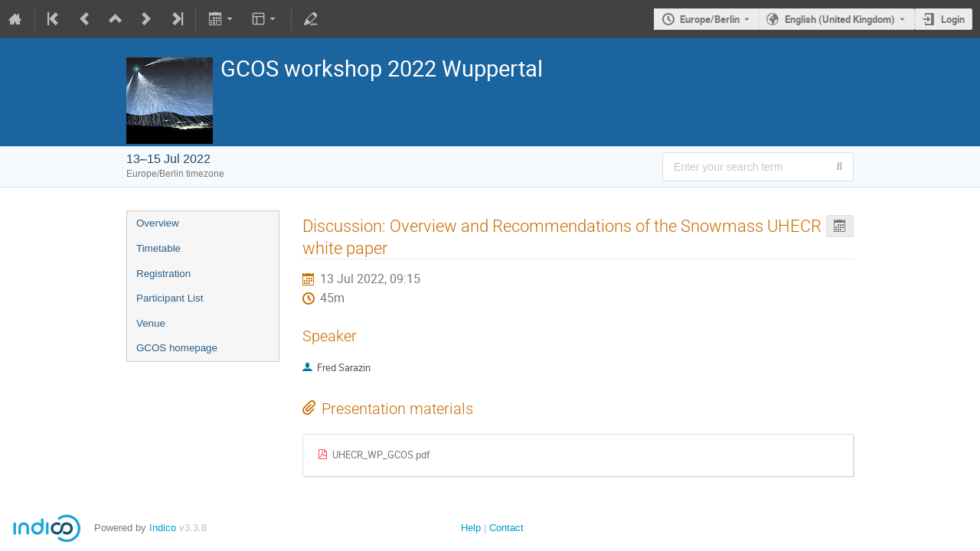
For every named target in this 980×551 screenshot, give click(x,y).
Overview (158, 223)
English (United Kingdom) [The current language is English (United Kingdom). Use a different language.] (840, 19)
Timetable (158, 248)
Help (471, 528)
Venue (151, 323)
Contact (506, 528)
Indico (163, 528)
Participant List (170, 298)
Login (953, 19)
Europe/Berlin (710, 19)
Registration (163, 274)
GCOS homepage (177, 348)
